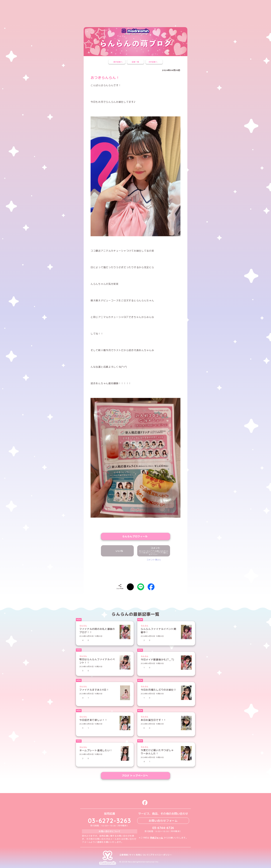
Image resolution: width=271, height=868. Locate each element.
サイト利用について (139, 855)
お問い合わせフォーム (163, 821)
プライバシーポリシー (161, 855)
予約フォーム (157, 838)
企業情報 (124, 855)
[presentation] (135, 571)
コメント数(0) (154, 560)
